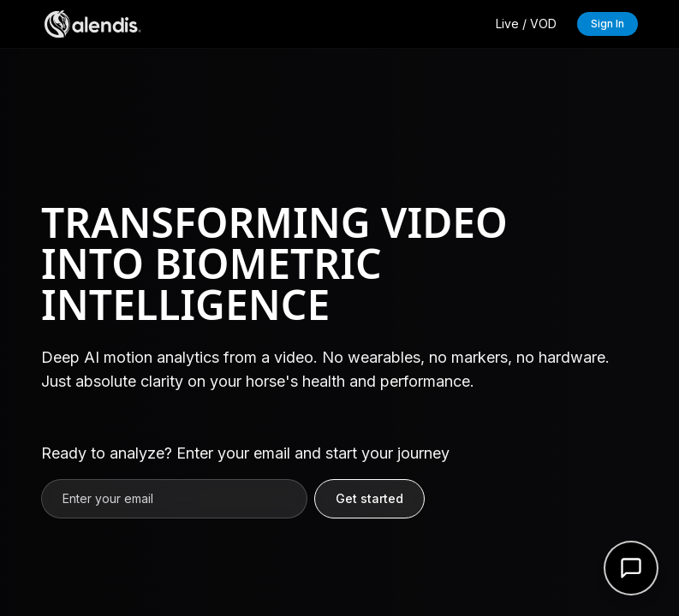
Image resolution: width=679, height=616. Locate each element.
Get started (369, 498)
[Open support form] (631, 568)
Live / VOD (526, 24)
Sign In (608, 24)
